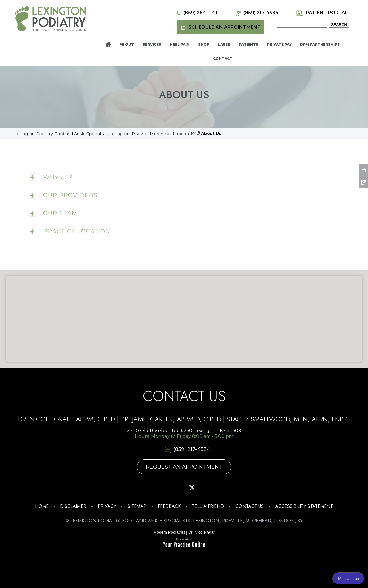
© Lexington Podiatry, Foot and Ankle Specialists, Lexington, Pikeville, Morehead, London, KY (184, 521)
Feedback (169, 506)
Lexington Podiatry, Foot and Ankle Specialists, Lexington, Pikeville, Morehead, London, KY (105, 134)
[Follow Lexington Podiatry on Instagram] (144, 488)
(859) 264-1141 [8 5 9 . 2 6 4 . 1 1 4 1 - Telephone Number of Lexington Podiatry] (196, 13)
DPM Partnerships (320, 44)
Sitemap (137, 506)
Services (152, 44)
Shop (204, 44)
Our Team (60, 213)
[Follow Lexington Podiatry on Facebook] (160, 488)
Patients (249, 44)
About (127, 44)
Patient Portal (322, 13)
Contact (223, 59)
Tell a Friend (208, 506)
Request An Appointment (184, 467)
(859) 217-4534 (257, 13)
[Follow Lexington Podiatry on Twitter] (192, 488)
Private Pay (279, 44)
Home (108, 45)
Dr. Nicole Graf (202, 532)
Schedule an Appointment (220, 27)
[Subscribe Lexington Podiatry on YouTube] (208, 488)
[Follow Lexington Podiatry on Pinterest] (176, 488)
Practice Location (77, 231)
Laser (224, 44)
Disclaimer (73, 506)
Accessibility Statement (304, 506)
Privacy (107, 506)
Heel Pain (180, 44)
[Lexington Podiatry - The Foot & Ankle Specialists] (50, 18)
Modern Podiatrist (169, 532)
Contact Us (250, 506)
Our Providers (70, 195)
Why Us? (58, 177)
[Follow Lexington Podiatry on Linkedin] (224, 488)
